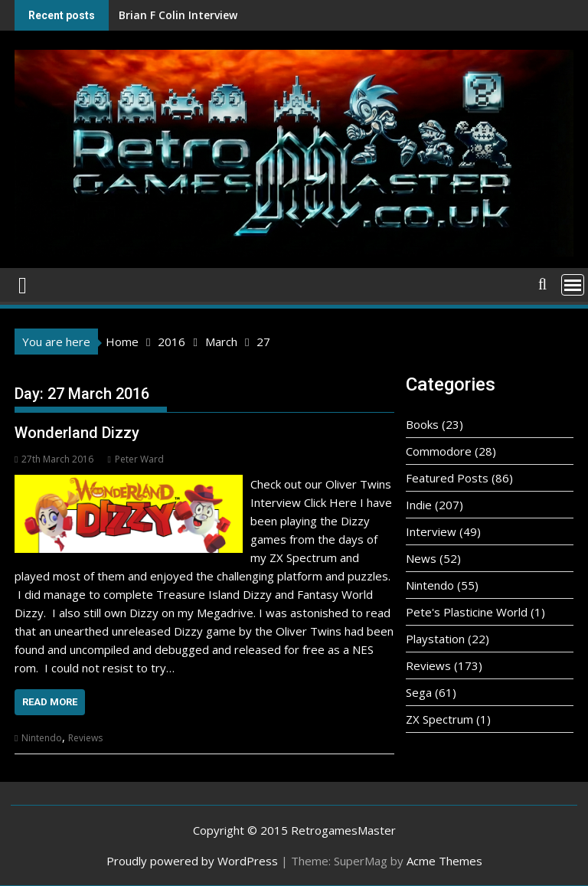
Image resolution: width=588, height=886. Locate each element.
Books (422, 424)
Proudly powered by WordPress (192, 861)
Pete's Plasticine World (467, 612)
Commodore (439, 451)
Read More (50, 702)
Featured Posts (447, 478)
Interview (431, 531)
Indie (419, 505)
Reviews (85, 738)
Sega (419, 692)
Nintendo (42, 738)
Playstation (435, 639)
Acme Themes (444, 861)
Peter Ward (135, 459)
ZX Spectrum (439, 719)
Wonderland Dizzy (77, 433)
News (421, 558)
